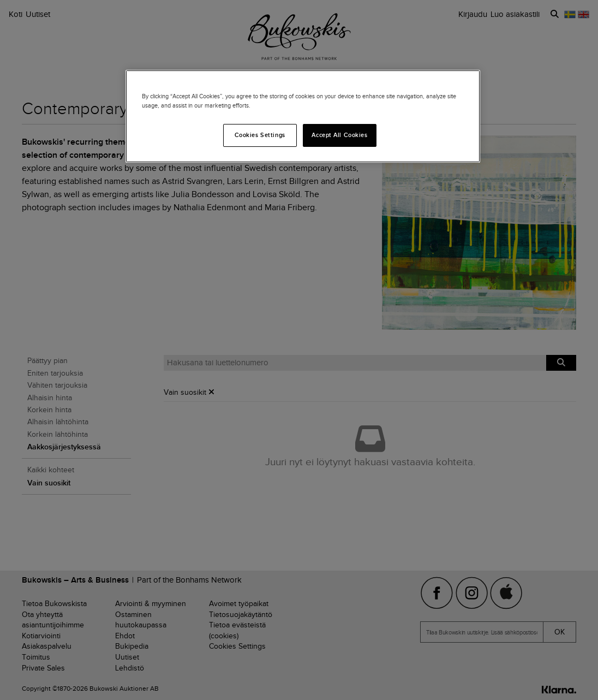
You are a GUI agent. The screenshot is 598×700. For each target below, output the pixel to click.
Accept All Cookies (339, 135)
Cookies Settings (260, 135)
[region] (303, 116)
